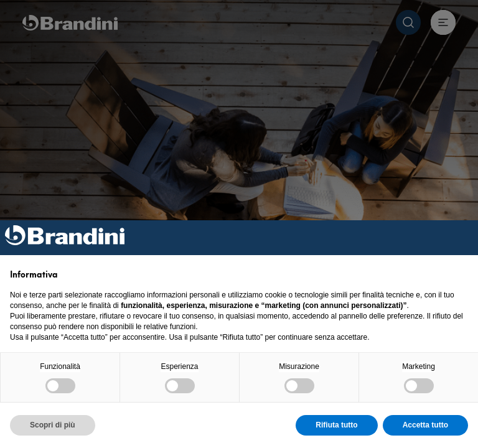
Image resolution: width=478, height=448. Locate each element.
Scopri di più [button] (53, 425)
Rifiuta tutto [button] (336, 425)
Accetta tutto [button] (425, 425)
